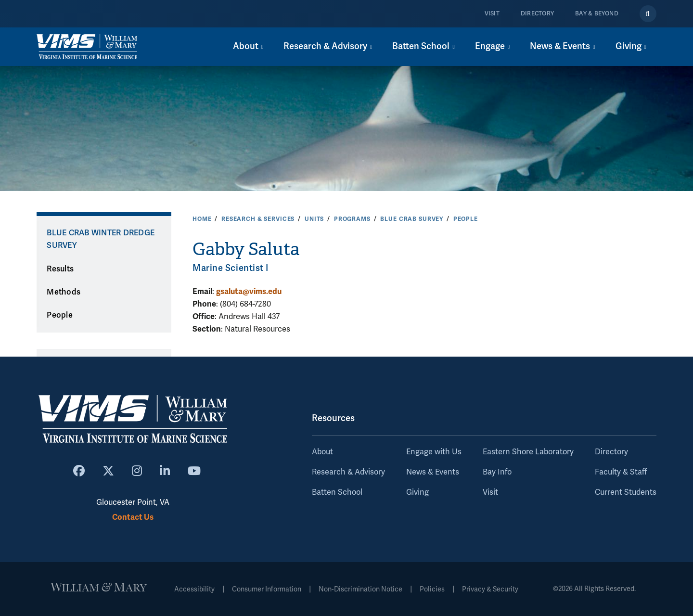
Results (60, 269)
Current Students (626, 492)
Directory (537, 14)
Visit (492, 14)
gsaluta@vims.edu (249, 291)
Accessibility (194, 589)
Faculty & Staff (621, 472)
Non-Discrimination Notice (360, 589)
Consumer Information (267, 589)
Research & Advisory (348, 472)
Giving (417, 492)
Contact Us (133, 517)
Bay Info (497, 472)
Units (314, 219)
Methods (64, 292)
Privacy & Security (490, 589)
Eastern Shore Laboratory (528, 452)
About (322, 452)
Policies (432, 589)
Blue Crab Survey (412, 219)
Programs (352, 219)
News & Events (433, 472)
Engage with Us (434, 452)
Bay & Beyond (597, 14)
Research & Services (258, 219)
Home (202, 219)
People (466, 219)
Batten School (337, 492)
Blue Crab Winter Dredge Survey (101, 239)
